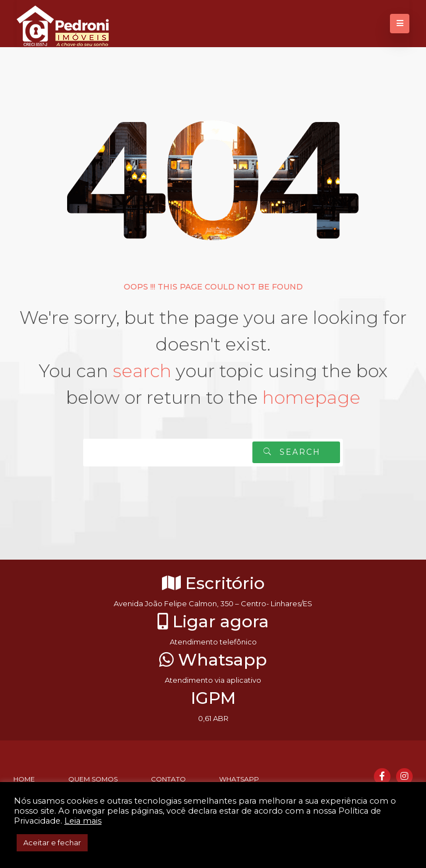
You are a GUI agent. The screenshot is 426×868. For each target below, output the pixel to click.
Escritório (213, 583)
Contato (168, 779)
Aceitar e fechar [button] (52, 842)
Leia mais (83, 821)
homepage (311, 397)
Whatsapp (213, 660)
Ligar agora (213, 621)
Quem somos (93, 779)
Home (24, 779)
